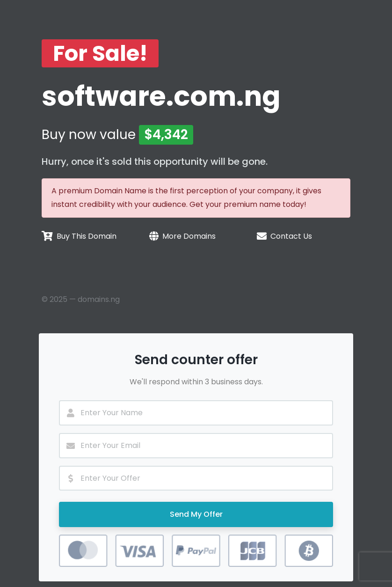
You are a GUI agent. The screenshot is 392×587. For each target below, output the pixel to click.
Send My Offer (196, 514)
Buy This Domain (87, 236)
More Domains (189, 236)
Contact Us (291, 236)
